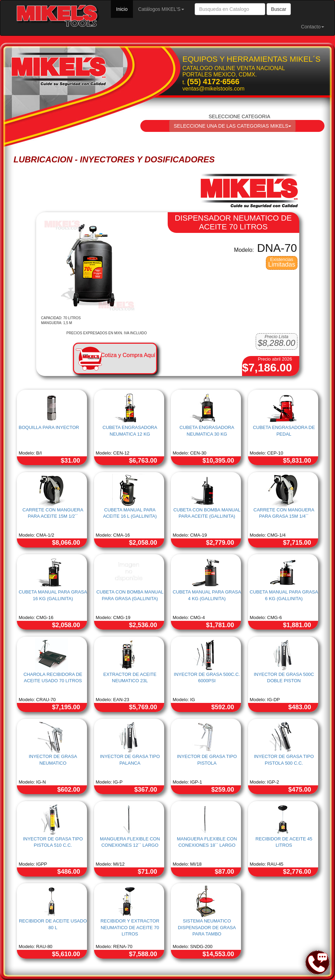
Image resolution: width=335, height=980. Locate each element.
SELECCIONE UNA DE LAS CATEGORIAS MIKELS (232, 126)
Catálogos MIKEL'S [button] (161, 9)
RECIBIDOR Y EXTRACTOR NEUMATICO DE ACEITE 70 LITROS (130, 927)
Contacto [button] (313, 27)
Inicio (125, 9)
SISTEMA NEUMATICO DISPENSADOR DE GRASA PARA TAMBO (207, 927)
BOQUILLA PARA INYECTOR (49, 427)
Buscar (279, 9)
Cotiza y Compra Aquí (128, 355)
